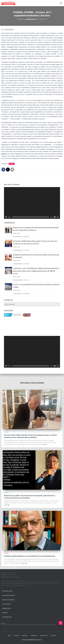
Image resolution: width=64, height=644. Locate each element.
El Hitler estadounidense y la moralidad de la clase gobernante (30, 556)
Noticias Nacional (9, 595)
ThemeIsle (39, 640)
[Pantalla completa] (58, 217)
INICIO (9, 636)
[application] (32, 203)
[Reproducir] (6, 217)
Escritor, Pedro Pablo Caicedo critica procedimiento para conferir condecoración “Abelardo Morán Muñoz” (30, 436)
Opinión (12, 164)
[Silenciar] (55, 217)
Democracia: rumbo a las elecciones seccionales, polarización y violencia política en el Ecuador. (30, 497)
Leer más (44, 444)
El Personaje (7, 617)
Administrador (18, 237)
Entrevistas (6, 608)
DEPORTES (25, 636)
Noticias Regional (9, 600)
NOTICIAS (16, 636)
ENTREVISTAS (44, 636)
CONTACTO (53, 636)
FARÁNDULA (34, 636)
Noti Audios (6, 604)
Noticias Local (7, 591)
